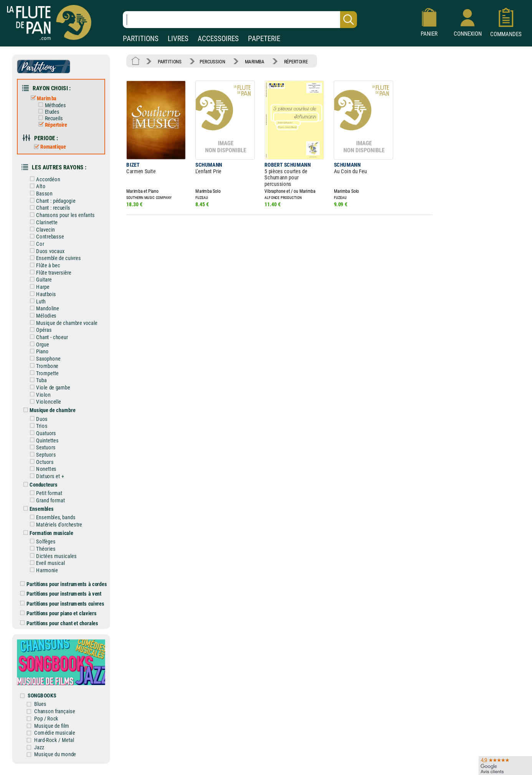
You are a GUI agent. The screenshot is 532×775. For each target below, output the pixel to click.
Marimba (42, 98)
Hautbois (42, 294)
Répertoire (51, 125)
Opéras (39, 330)
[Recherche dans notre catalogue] (240, 20)
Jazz (39, 747)
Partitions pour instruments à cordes (64, 584)
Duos (37, 419)
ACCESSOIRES (218, 39)
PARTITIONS (141, 39)
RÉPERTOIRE (296, 61)
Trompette (43, 373)
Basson (40, 193)
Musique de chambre (48, 410)
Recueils (49, 118)
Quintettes (43, 440)
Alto (36, 186)
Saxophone (44, 359)
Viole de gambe (49, 387)
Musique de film (52, 726)
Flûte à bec (44, 265)
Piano (38, 352)
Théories (41, 549)
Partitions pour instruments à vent (61, 594)
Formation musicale (47, 533)
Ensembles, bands (51, 517)
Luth (36, 301)
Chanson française (55, 711)
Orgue (38, 344)
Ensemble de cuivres (54, 258)
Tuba (37, 380)
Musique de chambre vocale (62, 323)
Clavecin (41, 229)
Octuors (40, 462)
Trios (37, 426)
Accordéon (44, 179)
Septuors (41, 455)
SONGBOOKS (42, 696)
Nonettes (42, 469)
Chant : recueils (49, 208)
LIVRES (178, 39)
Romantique (48, 147)
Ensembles (37, 509)
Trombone (43, 366)
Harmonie (42, 570)
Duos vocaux (46, 251)
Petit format (45, 493)
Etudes (47, 112)
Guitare (39, 280)
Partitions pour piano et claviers (59, 614)
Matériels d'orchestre (55, 524)
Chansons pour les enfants (61, 215)
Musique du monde (55, 754)
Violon (39, 395)
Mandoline (43, 309)
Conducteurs (39, 485)
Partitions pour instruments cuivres (62, 604)
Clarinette (42, 222)
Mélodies (42, 315)
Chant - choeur (47, 337)
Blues (40, 704)
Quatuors (42, 433)
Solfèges (41, 542)
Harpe (38, 287)
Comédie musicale (55, 733)
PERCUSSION (212, 61)
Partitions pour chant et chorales (59, 623)
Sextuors (41, 448)
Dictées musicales (52, 556)
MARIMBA (255, 61)
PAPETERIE (264, 39)
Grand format (46, 500)
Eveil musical (46, 563)
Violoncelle (44, 402)
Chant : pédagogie (51, 201)
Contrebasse (45, 237)
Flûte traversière (49, 272)
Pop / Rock (46, 718)
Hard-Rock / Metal (54, 740)
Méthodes (50, 105)
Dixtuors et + (45, 476)
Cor (36, 244)
